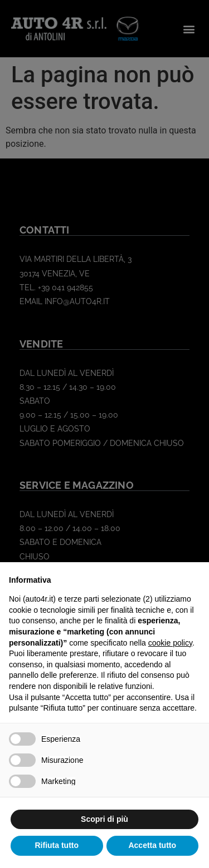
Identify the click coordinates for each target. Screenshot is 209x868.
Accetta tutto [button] (152, 845)
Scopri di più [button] (104, 819)
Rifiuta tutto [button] (57, 845)
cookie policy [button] (170, 643)
